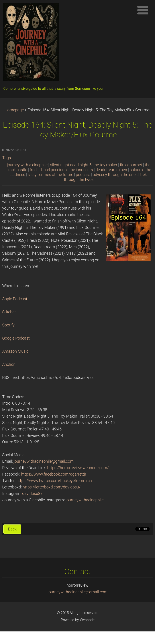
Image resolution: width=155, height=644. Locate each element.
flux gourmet (131, 165)
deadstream (106, 170)
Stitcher (9, 312)
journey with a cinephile (27, 165)
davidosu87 (32, 494)
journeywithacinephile (85, 500)
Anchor (8, 364)
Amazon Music (15, 351)
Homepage (14, 110)
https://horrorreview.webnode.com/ (78, 468)
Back (12, 529)
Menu (143, 10)
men (123, 170)
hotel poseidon (54, 170)
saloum (136, 170)
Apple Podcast (15, 299)
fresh (34, 170)
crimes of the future (56, 175)
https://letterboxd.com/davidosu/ (52, 487)
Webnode (87, 620)
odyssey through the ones (115, 175)
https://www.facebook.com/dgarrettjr (54, 474)
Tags (7, 158)
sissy (32, 175)
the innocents (81, 170)
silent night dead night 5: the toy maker (84, 165)
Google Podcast (16, 338)
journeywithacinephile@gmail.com (44, 461)
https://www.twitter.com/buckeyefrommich (54, 481)
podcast (83, 175)
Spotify (8, 325)
